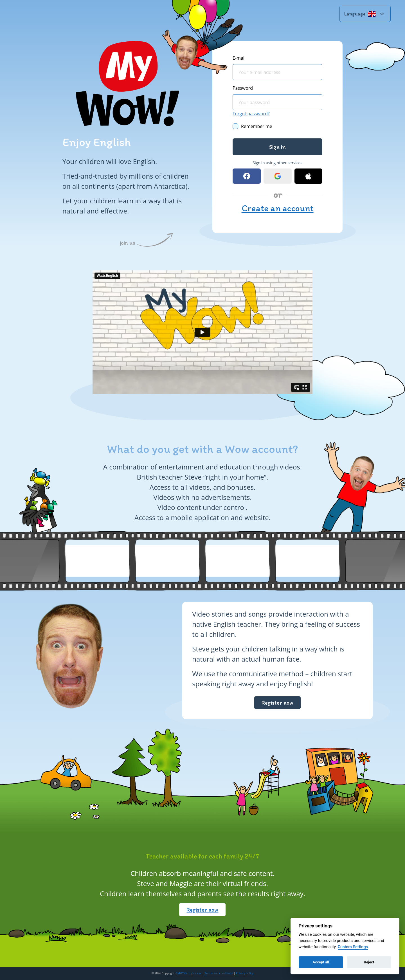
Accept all (321, 962)
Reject (369, 962)
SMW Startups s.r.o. (189, 973)
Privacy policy (245, 973)
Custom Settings (353, 947)
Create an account (278, 208)
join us (128, 243)
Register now (277, 703)
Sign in (277, 147)
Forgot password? (251, 114)
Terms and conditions (219, 973)
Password (243, 88)
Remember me (257, 126)
